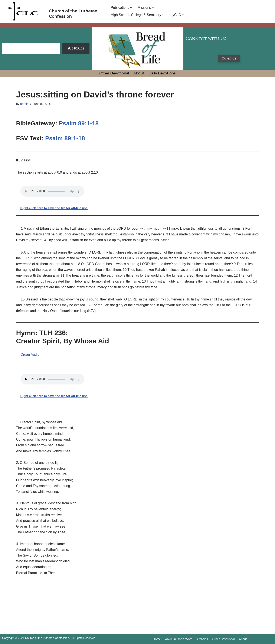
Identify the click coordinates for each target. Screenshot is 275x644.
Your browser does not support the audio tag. (52, 191)
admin (24, 104)
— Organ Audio (28, 355)
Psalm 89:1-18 (79, 123)
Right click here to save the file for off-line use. (54, 208)
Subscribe (76, 48)
